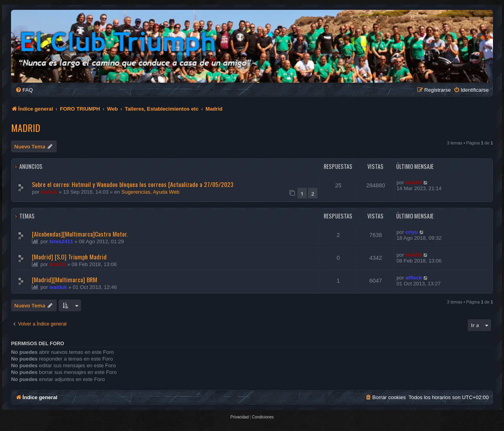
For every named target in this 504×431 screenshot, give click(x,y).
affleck (414, 278)
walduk (58, 287)
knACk (49, 192)
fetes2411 (61, 241)
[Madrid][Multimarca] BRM (65, 279)
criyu (412, 232)
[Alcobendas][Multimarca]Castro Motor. (80, 234)
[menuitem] (24, 90)
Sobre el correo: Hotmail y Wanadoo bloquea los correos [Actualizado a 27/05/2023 (133, 184)
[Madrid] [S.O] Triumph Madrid (69, 257)
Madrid (26, 128)
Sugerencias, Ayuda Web (150, 192)
